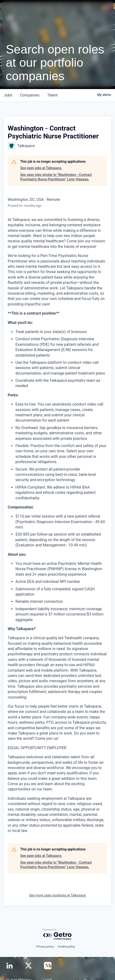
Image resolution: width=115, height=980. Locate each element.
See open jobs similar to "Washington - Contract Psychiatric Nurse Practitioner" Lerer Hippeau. (56, 177)
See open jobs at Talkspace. (41, 168)
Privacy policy (45, 947)
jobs (8, 95)
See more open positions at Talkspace (57, 895)
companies (30, 95)
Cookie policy (66, 947)
